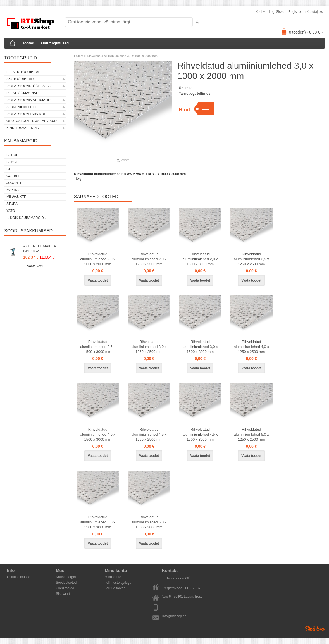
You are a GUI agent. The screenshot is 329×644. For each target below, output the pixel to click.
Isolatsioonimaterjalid (28, 100)
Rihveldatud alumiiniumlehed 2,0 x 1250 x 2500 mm (149, 259)
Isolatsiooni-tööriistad (29, 86)
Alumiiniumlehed (22, 107)
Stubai (12, 204)
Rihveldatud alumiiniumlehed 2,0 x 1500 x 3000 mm (200, 259)
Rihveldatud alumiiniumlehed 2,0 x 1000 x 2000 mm (98, 259)
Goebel (13, 176)
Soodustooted (66, 583)
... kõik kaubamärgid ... (27, 218)
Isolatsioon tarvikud (26, 114)
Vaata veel (35, 266)
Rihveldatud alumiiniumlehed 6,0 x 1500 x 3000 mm (149, 522)
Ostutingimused (55, 43)
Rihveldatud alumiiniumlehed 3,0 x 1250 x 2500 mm (149, 347)
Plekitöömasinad (22, 93)
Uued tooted (65, 588)
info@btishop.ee (174, 616)
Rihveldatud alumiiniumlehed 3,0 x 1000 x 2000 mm (122, 56)
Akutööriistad (20, 79)
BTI (9, 169)
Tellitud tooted (115, 588)
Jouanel (14, 183)
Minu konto (113, 577)
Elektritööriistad (23, 72)
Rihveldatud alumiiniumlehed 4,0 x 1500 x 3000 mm (98, 434)
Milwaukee (16, 197)
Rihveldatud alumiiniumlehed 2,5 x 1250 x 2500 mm (251, 259)
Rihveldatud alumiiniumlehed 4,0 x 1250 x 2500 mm (251, 347)
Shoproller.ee (315, 629)
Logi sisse (277, 12)
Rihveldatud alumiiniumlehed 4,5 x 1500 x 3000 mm (200, 434)
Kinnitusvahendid (23, 128)
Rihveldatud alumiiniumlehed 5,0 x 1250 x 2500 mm (251, 434)
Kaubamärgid (66, 577)
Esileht (79, 56)
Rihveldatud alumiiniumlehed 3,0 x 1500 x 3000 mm (200, 347)
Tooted (28, 43)
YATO (11, 211)
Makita (13, 190)
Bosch (12, 162)
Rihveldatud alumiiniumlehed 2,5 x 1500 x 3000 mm (98, 347)
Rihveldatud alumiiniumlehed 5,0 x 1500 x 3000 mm (98, 522)
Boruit (13, 155)
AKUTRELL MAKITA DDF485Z (40, 249)
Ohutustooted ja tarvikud (32, 121)
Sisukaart (63, 594)
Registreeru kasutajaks (306, 12)
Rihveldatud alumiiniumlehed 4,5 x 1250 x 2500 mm (149, 434)
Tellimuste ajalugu (118, 583)
